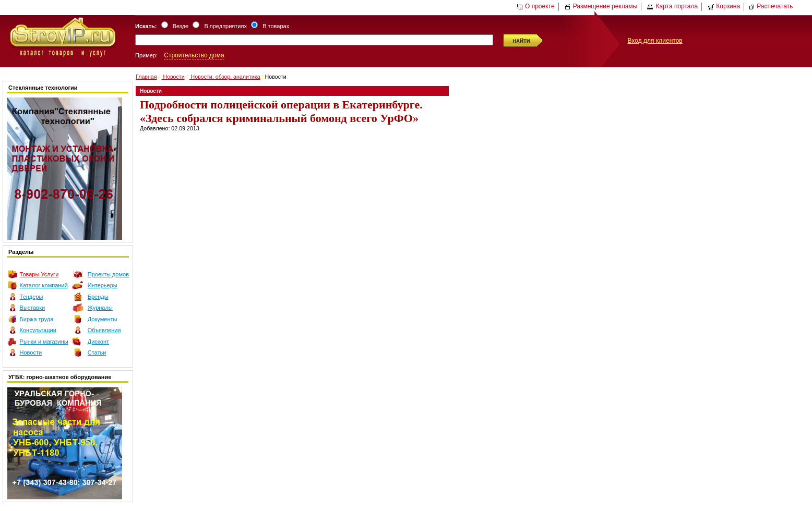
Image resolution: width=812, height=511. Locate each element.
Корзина (724, 6)
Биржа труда (37, 319)
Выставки (33, 308)
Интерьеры (103, 285)
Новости (31, 352)
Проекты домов (108, 274)
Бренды (98, 297)
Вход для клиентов (655, 41)
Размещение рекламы (601, 6)
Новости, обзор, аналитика (225, 77)
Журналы (100, 308)
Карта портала (672, 6)
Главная (146, 77)
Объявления (104, 330)
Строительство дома (194, 55)
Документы (103, 319)
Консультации (38, 330)
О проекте (536, 6)
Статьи (97, 352)
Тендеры (32, 297)
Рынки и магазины (44, 342)
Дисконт (98, 342)
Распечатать (771, 6)
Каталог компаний (44, 285)
